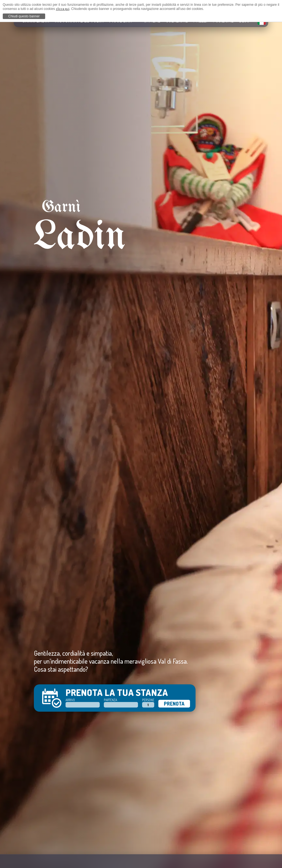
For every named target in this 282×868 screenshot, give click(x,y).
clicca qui (63, 9)
